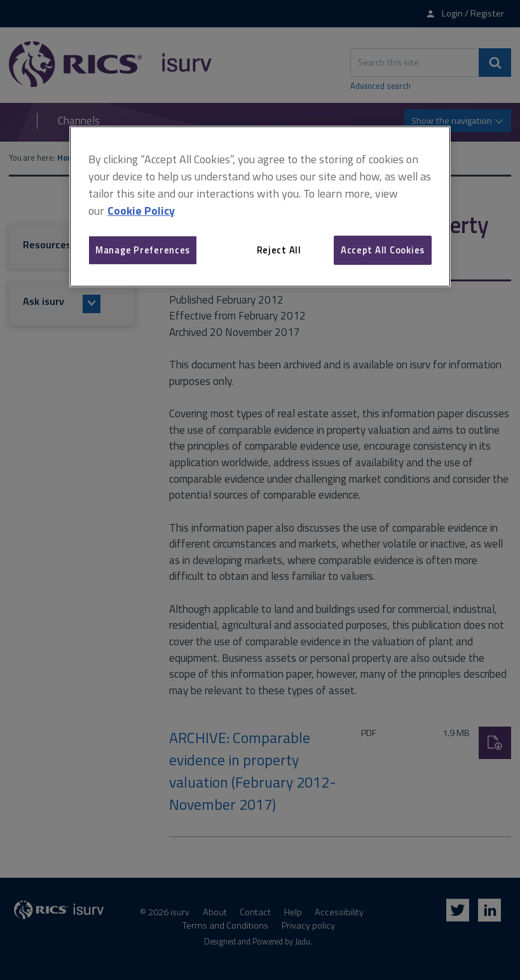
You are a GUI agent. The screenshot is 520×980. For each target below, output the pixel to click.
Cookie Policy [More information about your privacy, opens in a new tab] (141, 211)
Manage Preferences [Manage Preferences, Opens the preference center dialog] (143, 250)
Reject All (279, 250)
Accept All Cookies (383, 250)
